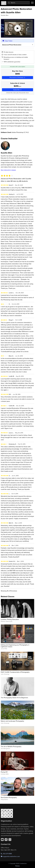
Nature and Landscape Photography (12, 721)
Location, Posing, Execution (10, 619)
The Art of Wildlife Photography (11, 746)
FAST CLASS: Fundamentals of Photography (15, 672)
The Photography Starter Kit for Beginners (14, 698)
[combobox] (19, 3)
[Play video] (18, 28)
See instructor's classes (8, 170)
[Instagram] (10, 840)
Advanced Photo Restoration (12, 45)
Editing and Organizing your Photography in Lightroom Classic (15, 646)
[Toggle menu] (32, 3)
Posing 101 (4, 772)
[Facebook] (6, 840)
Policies (17, 866)
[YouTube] (2, 840)
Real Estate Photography (9, 797)
